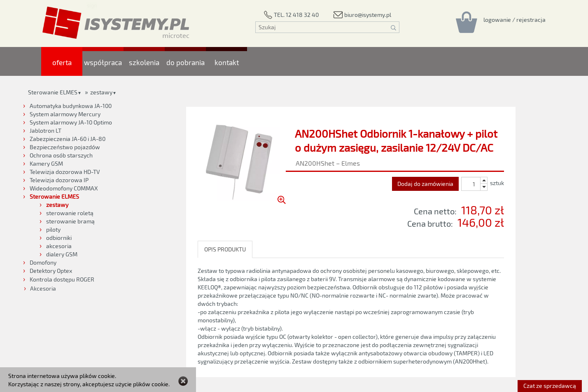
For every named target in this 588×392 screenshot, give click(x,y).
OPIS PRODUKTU (225, 249)
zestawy (101, 92)
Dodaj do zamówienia (425, 184)
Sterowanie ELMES (53, 92)
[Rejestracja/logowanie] (514, 19)
